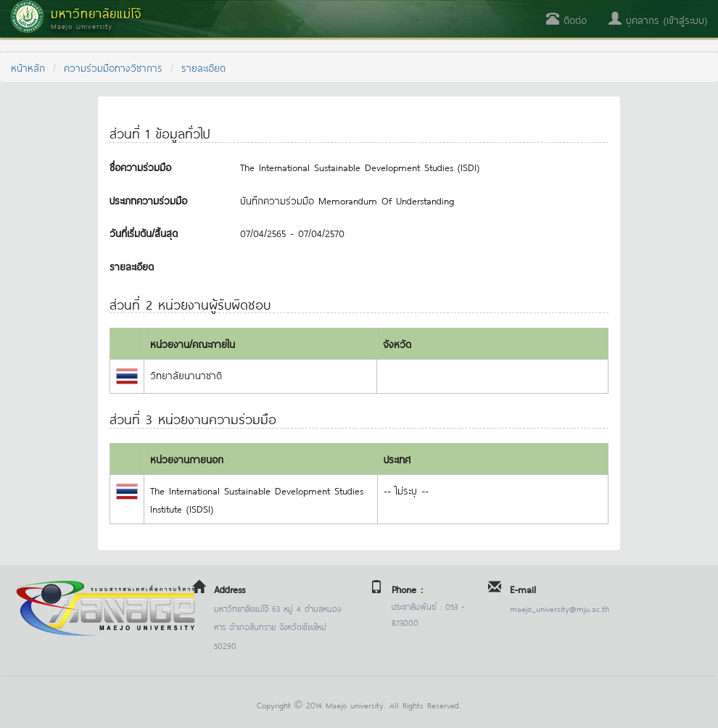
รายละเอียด (203, 67)
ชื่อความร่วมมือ (140, 166)
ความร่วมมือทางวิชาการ (113, 67)
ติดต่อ (566, 19)
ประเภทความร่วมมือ (148, 200)
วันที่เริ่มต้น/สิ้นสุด (144, 232)
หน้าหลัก (28, 67)
